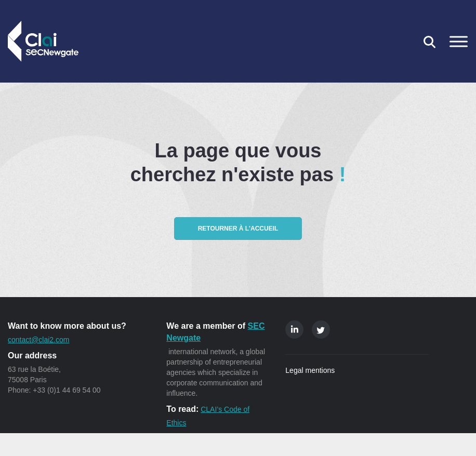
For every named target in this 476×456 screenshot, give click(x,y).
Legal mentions (310, 370)
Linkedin (294, 330)
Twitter (321, 330)
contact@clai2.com (38, 340)
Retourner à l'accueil (238, 229)
